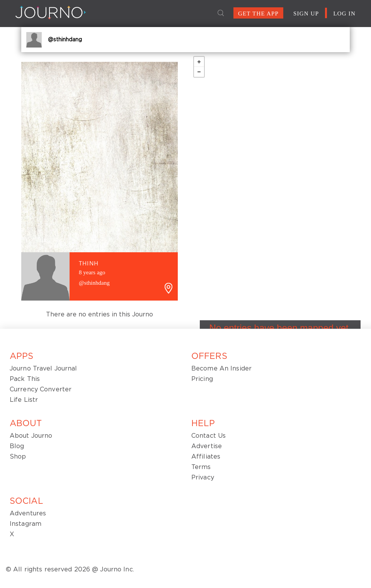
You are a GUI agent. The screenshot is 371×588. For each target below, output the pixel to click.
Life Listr (24, 400)
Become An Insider (221, 369)
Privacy (203, 478)
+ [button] (199, 62)
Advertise (207, 446)
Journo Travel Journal (43, 369)
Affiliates (206, 457)
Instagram (26, 524)
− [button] (199, 72)
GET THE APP (258, 14)
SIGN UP (306, 14)
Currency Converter (41, 389)
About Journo (31, 436)
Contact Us (208, 436)
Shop (18, 457)
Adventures (28, 513)
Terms (201, 467)
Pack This (25, 379)
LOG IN (344, 14)
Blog (17, 446)
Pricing (202, 379)
